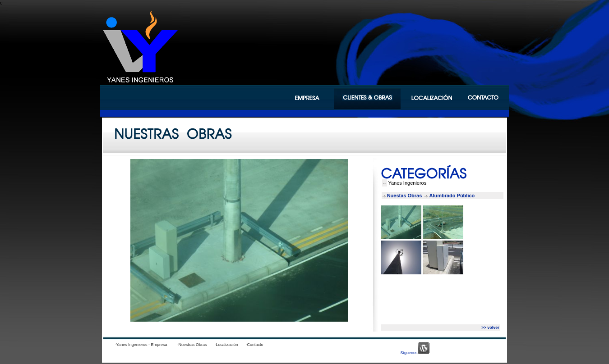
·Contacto (258, 345)
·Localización (230, 345)
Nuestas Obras (405, 196)
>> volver (490, 328)
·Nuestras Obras (196, 345)
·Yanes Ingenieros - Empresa (141, 345)
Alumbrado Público (452, 196)
